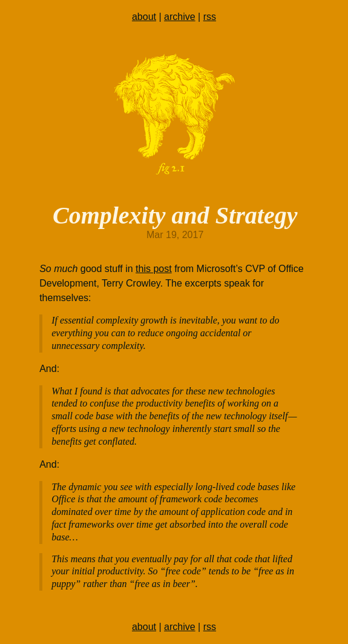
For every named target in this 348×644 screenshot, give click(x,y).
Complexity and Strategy (175, 215)
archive (180, 17)
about (144, 17)
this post (154, 269)
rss (210, 17)
